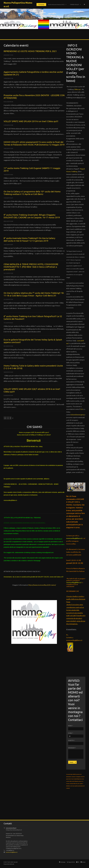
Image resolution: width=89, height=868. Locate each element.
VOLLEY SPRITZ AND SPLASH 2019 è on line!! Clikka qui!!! (31, 121)
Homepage (41, 4)
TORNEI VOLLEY (74, 4)
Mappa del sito (71, 862)
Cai (82, 409)
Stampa (84, 862)
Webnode (12, 864)
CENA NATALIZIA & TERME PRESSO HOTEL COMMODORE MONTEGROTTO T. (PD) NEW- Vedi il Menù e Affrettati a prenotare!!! (31, 267)
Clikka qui (77, 89)
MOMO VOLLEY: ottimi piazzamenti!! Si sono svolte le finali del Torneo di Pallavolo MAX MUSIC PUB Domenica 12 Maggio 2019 (34, 143)
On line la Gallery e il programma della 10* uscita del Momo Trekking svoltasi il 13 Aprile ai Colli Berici (32, 193)
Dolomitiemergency (78, 415)
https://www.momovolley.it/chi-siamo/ (42, 585)
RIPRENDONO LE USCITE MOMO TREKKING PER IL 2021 (30, 51)
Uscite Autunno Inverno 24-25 (56, 4)
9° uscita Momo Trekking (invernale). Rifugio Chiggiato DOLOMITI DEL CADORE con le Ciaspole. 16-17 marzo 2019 (32, 216)
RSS (78, 862)
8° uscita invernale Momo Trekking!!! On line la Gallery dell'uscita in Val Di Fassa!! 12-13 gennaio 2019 (29, 239)
